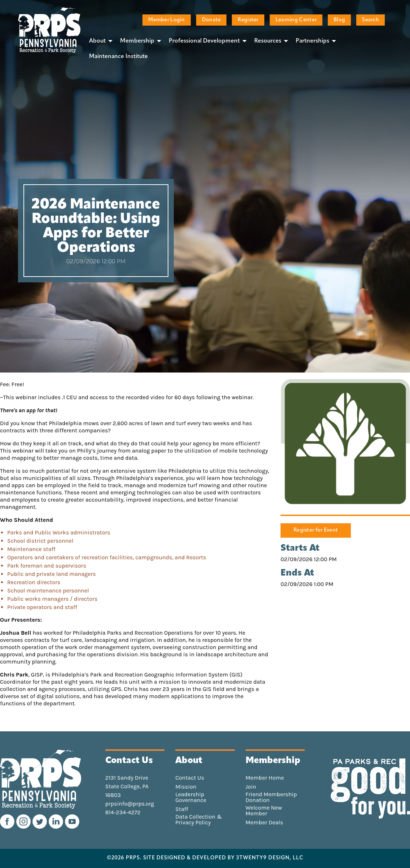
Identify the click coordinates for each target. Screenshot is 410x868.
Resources (268, 41)
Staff (182, 809)
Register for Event (316, 530)
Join (251, 787)
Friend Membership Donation (271, 797)
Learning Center (296, 20)
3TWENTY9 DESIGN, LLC (270, 858)
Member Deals (264, 823)
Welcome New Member (264, 811)
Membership (137, 41)
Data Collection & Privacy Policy (199, 820)
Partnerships (312, 41)
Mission (186, 787)
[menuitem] (99, 41)
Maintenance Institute (118, 57)
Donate (211, 20)
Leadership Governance (191, 797)
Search (371, 20)
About (97, 41)
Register (248, 20)
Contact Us (190, 778)
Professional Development (204, 41)
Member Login (166, 20)
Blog (339, 20)
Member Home (265, 778)
